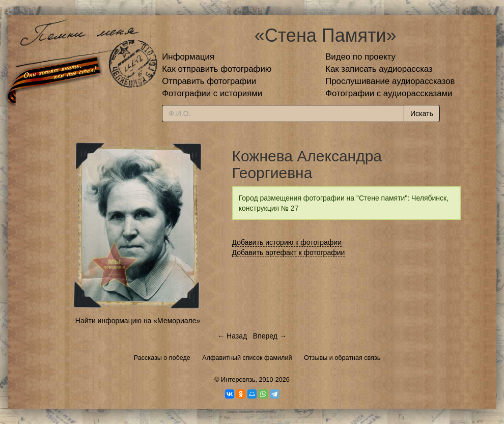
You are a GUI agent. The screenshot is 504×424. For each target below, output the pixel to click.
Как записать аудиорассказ (379, 69)
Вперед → (270, 336)
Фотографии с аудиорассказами (389, 93)
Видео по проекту (360, 57)
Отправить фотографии (209, 81)
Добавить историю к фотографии (287, 242)
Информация (188, 57)
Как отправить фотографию (217, 69)
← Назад (232, 336)
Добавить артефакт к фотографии (289, 252)
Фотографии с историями (212, 93)
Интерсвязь (238, 380)
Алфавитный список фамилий (247, 358)
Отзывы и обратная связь (342, 358)
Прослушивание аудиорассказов (390, 81)
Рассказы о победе (162, 358)
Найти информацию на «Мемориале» (138, 321)
